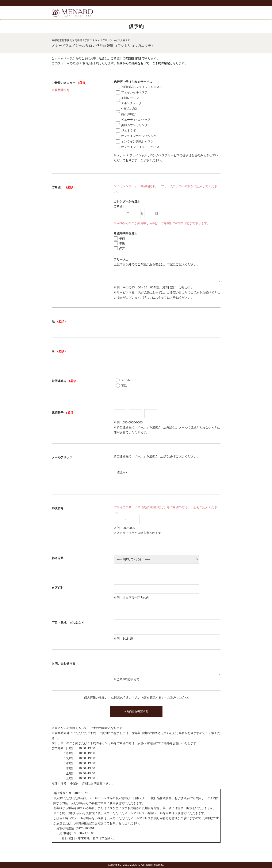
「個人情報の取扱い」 (96, 705)
